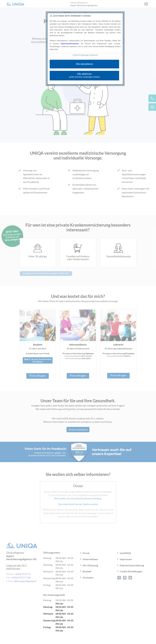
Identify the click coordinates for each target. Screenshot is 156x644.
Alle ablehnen (84, 75)
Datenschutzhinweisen (70, 44)
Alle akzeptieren (84, 64)
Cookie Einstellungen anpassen (85, 55)
